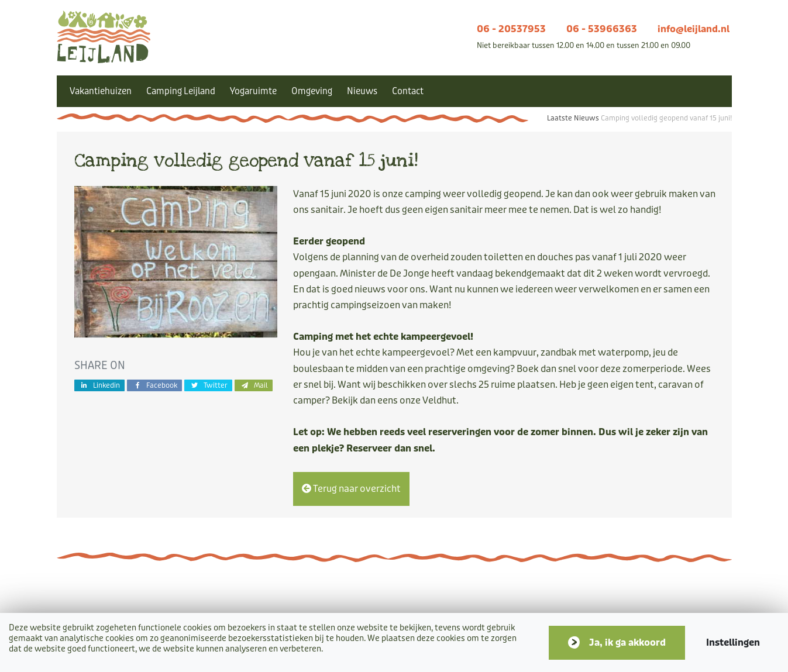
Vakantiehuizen (101, 91)
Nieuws (362, 91)
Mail (254, 385)
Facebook (154, 385)
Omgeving (312, 91)
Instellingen (733, 642)
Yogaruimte (253, 91)
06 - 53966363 (602, 29)
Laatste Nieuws (573, 118)
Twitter (208, 385)
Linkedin (100, 385)
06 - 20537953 (511, 29)
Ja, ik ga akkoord (627, 642)
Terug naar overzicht (351, 489)
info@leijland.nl (694, 29)
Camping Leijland (181, 91)
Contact (408, 91)
